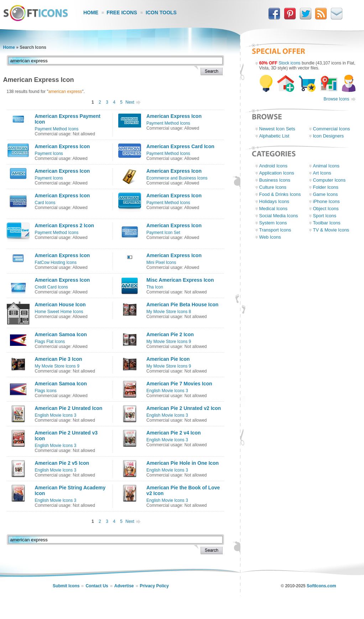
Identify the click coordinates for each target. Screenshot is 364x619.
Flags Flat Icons (50, 342)
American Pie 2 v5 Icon (62, 463)
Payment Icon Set (163, 233)
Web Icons (270, 237)
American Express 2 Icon (65, 225)
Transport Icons (275, 230)
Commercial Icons (332, 129)
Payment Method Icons (57, 129)
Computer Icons (329, 180)
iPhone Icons (326, 201)
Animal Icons (326, 166)
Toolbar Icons (327, 223)
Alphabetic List (274, 136)
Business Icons (275, 180)
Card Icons (45, 203)
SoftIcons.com (321, 586)
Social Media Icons (279, 216)
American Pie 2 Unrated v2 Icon (184, 408)
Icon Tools (161, 12)
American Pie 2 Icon (170, 334)
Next (130, 102)
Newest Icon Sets (277, 129)
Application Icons (277, 173)
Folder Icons (326, 187)
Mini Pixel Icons (161, 262)
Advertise (124, 586)
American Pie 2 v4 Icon (174, 433)
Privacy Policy (154, 586)
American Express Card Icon (180, 146)
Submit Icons (66, 586)
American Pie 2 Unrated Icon (69, 408)
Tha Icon (155, 287)
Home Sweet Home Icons (59, 312)
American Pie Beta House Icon (182, 305)
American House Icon (60, 305)
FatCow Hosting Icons (56, 262)
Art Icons (322, 173)
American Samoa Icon (61, 334)
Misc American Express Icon (180, 280)
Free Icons (122, 12)
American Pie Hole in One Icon (183, 463)
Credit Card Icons (51, 287)
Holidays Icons (274, 201)
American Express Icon (174, 116)
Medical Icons (273, 209)
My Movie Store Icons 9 (169, 342)
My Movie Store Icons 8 (169, 312)
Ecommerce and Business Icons (177, 178)
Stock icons (289, 63)
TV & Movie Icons (331, 230)
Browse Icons (336, 99)
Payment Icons (49, 154)
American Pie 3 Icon (59, 359)
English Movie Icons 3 (167, 391)
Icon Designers (329, 136)
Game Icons (326, 194)
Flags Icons (46, 391)
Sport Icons (325, 216)
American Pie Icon (168, 359)
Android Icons (274, 166)
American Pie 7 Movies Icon (179, 384)
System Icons (273, 223)
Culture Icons (273, 187)
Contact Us (97, 586)
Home (91, 12)
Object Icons (326, 209)
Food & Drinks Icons (280, 194)
